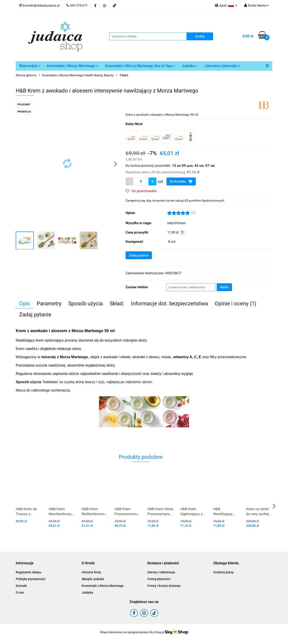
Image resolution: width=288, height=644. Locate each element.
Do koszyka (181, 181)
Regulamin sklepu (29, 572)
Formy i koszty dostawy (164, 586)
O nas (20, 592)
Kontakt (21, 586)
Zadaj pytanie (139, 255)
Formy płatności (159, 579)
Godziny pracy (223, 572)
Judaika (190, 66)
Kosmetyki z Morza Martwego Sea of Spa (140, 66)
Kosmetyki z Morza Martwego (73, 66)
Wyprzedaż (30, 66)
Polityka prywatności (31, 579)
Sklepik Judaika (93, 579)
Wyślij (224, 287)
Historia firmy (91, 572)
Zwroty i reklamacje (161, 572)
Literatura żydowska (223, 66)
